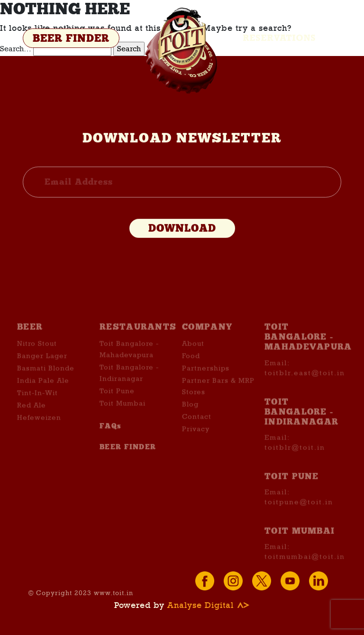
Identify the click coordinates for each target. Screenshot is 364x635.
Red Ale (32, 421)
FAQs (110, 442)
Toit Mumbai (123, 419)
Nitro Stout (37, 359)
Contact (197, 432)
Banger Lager (42, 372)
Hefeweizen (39, 433)
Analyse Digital (209, 605)
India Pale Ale (43, 396)
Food (191, 372)
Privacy (196, 445)
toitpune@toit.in (299, 518)
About (193, 359)
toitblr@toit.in (295, 463)
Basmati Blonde (46, 384)
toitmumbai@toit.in (305, 572)
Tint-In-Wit (37, 409)
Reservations (280, 38)
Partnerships (206, 384)
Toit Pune (117, 407)
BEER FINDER (71, 39)
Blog (190, 420)
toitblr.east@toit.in (305, 388)
